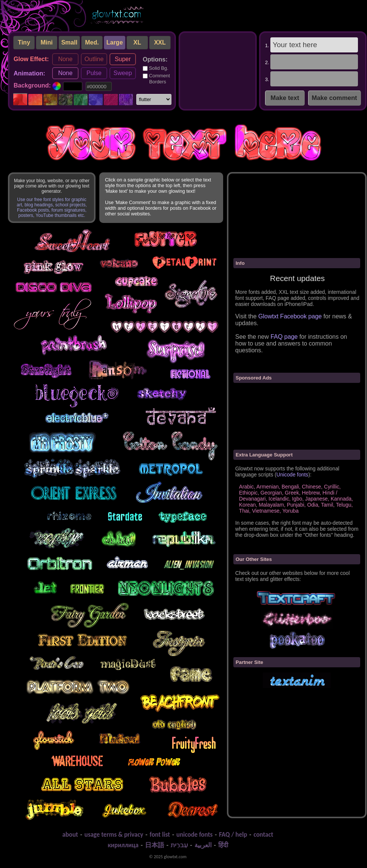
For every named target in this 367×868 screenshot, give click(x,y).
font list (160, 835)
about (70, 835)
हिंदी (223, 845)
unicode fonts (194, 835)
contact (263, 835)
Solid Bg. (156, 68)
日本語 (155, 845)
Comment (156, 79)
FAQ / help (233, 835)
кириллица (123, 845)
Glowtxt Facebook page (290, 316)
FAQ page (284, 337)
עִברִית (179, 845)
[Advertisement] (217, 69)
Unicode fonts (292, 475)
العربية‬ (203, 845)
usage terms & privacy (114, 835)
